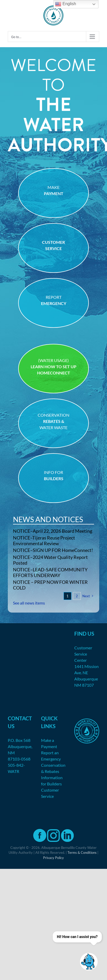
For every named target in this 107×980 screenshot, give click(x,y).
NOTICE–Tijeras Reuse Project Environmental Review (44, 541)
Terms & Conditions (82, 853)
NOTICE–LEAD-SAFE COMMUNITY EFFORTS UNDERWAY (50, 572)
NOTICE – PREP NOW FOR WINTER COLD (50, 585)
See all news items (29, 603)
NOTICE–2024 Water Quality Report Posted (50, 560)
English (66, 4)
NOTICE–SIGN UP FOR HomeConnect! (53, 550)
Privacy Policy (53, 858)
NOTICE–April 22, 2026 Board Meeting (53, 531)
